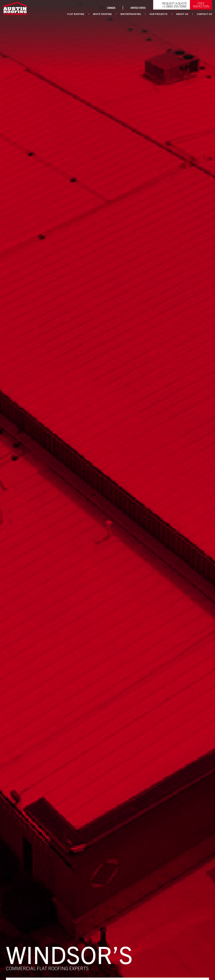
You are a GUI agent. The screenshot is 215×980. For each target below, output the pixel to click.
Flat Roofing (76, 14)
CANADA (111, 8)
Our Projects (159, 14)
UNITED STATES (138, 8)
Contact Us (204, 14)
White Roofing (102, 14)
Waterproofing (131, 14)
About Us (182, 14)
